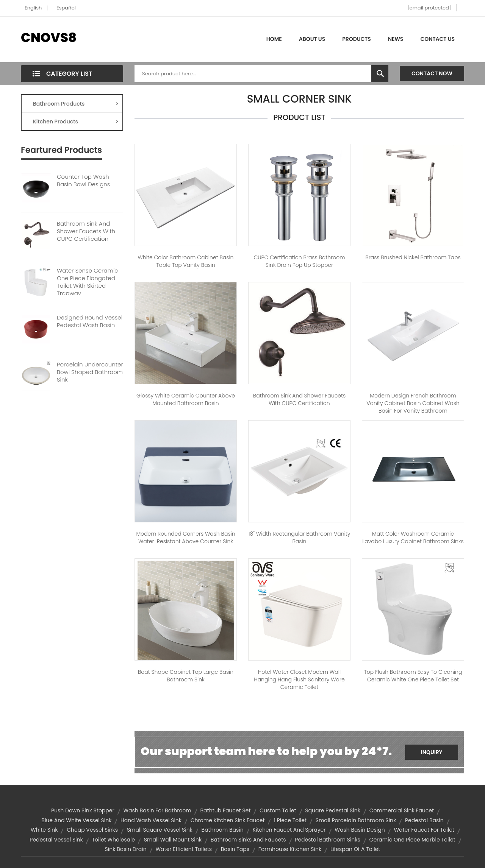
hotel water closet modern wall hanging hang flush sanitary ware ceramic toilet (299, 679)
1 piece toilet (290, 820)
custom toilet (278, 810)
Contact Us (437, 39)
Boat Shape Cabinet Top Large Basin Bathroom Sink (186, 676)
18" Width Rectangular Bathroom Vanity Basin (300, 538)
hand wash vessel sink (151, 820)
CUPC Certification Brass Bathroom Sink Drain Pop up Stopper (299, 261)
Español (66, 8)
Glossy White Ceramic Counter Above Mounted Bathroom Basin (186, 399)
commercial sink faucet (402, 810)
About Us (312, 39)
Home (274, 39)
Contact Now (432, 73)
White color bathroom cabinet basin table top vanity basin (185, 261)
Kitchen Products (76, 122)
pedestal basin (424, 820)
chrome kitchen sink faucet (228, 820)
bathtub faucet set (225, 810)
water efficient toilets (184, 849)
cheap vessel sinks (92, 830)
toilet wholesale (113, 840)
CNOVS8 (49, 37)
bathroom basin (223, 830)
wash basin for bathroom (157, 810)
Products (357, 39)
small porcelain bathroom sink (356, 820)
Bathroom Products (76, 104)
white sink (44, 830)
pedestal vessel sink (56, 840)
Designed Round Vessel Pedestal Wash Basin (90, 321)
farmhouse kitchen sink (290, 849)
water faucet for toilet (424, 830)
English (33, 8)
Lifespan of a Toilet (355, 849)
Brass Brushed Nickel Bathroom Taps (413, 257)
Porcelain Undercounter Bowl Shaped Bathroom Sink (90, 372)
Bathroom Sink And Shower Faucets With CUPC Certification (86, 231)
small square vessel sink (160, 830)
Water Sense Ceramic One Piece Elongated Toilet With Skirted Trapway (88, 282)
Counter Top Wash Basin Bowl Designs (83, 181)
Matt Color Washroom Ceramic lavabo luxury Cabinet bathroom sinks (413, 538)
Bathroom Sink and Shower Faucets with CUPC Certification (299, 399)
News (396, 39)
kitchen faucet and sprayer (289, 830)
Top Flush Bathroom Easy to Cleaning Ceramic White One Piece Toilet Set (413, 676)
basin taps (235, 849)
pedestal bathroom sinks (328, 840)
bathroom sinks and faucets (248, 840)
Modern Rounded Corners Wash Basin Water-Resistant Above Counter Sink (185, 538)
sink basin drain (126, 849)
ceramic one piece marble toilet (412, 840)
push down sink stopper (83, 810)
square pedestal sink (333, 810)
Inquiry (432, 752)
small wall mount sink (173, 840)
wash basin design (360, 830)
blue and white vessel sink (76, 820)
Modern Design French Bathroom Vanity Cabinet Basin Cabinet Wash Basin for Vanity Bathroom (413, 403)
